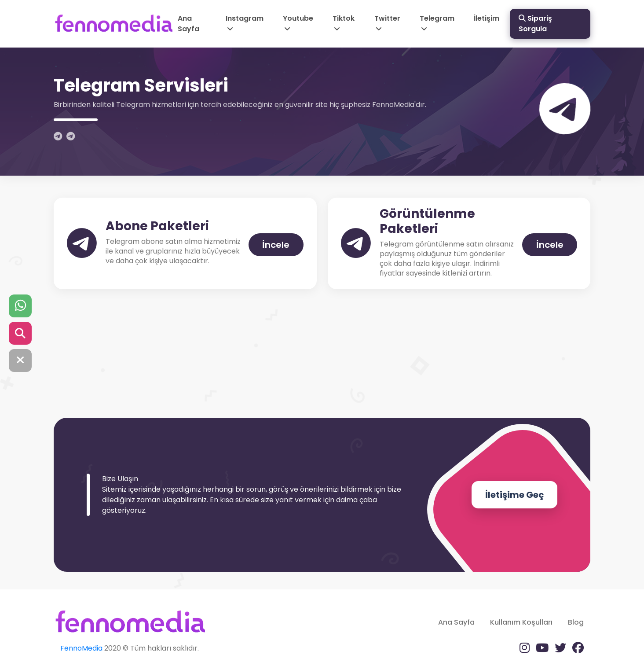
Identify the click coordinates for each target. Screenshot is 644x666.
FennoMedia (81, 648)
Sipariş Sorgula (535, 24)
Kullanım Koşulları (521, 622)
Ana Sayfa (188, 24)
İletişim (487, 18)
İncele (276, 245)
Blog (576, 622)
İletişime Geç (514, 495)
